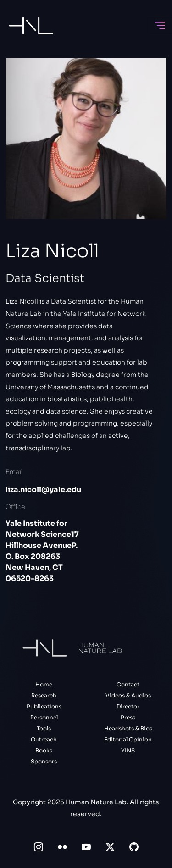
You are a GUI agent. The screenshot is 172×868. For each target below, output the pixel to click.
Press (128, 717)
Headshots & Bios (128, 728)
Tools (44, 728)
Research (44, 695)
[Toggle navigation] (160, 25)
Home (44, 684)
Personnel (44, 717)
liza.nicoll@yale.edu (43, 489)
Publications (44, 706)
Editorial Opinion (128, 739)
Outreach (44, 739)
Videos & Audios (128, 695)
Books (44, 750)
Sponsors (44, 761)
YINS (128, 750)
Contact (128, 684)
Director (128, 706)
